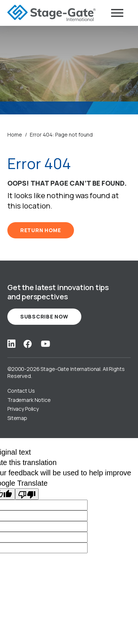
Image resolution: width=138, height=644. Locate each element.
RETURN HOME (41, 230)
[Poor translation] (27, 494)
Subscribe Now (44, 316)
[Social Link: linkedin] (11, 344)
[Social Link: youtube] (45, 344)
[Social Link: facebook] (28, 344)
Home (15, 135)
